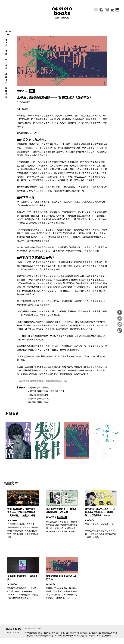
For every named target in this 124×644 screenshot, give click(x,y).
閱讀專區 (90, 28)
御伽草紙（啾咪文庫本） (39, 404)
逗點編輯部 (25, 108)
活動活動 (62, 523)
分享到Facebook (120, 312)
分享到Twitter (120, 318)
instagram (107, 10)
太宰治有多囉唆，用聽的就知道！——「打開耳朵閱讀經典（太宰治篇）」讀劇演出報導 (21, 518)
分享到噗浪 (120, 330)
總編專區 (78, 28)
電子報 (117, 10)
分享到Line (120, 324)
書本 (57, 28)
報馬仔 (48, 28)
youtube (112, 10)
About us (37, 28)
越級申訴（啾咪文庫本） (39, 408)
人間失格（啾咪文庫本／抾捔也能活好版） (47, 397)
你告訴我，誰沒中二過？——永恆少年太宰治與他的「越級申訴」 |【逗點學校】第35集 (100, 518)
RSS (96, 10)
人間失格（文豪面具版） (39, 401)
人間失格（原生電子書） (39, 393)
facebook (101, 10)
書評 (32, 97)
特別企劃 (66, 28)
